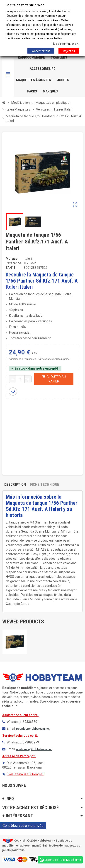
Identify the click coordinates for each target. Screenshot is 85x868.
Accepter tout (41, 51)
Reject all (69, 51)
